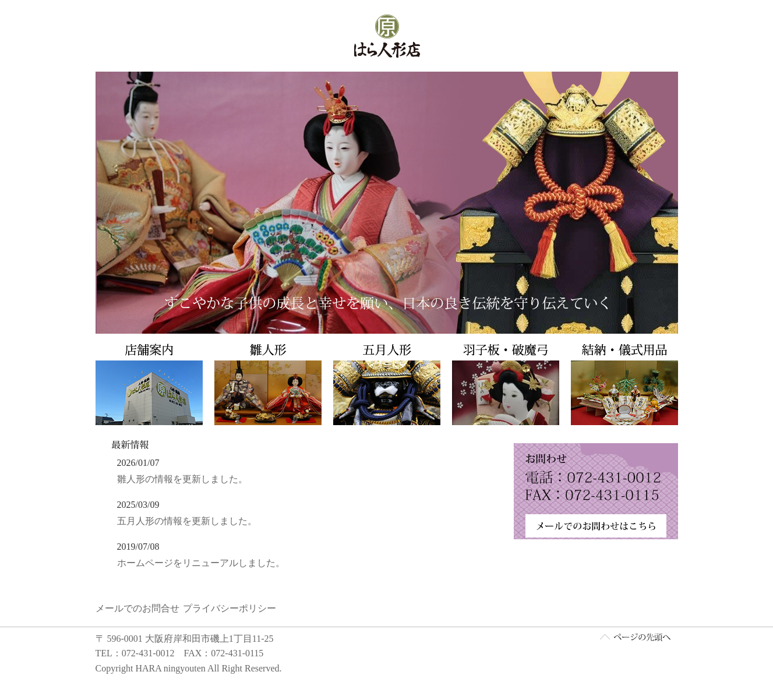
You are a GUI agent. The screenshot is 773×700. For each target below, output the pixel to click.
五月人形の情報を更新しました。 (187, 521)
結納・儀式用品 (622, 384)
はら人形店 (387, 36)
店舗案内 (151, 384)
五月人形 (387, 384)
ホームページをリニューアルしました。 (201, 563)
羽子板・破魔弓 (506, 384)
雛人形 (267, 384)
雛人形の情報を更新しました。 (182, 479)
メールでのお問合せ (137, 609)
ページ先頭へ (635, 638)
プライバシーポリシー (230, 609)
